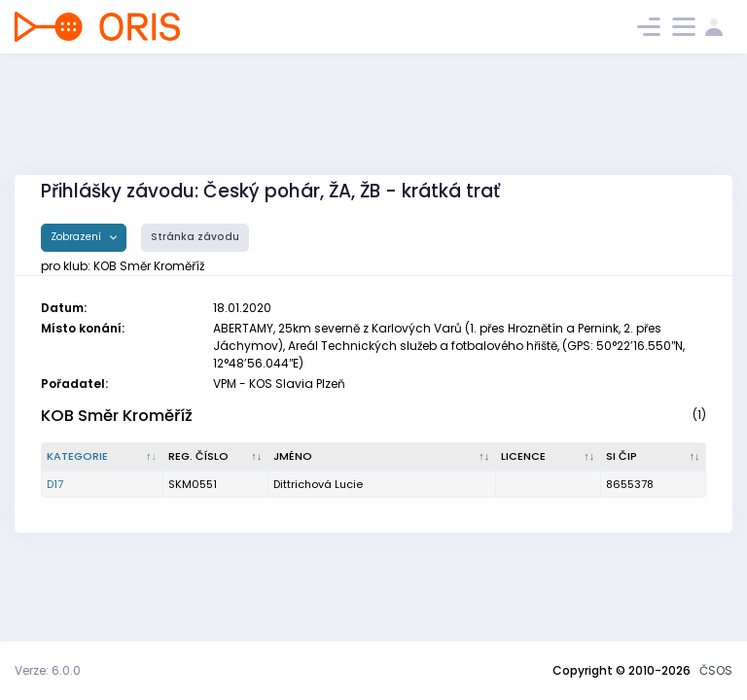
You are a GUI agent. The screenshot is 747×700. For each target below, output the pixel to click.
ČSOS (716, 670)
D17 (55, 484)
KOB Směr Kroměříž (117, 416)
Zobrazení (77, 237)
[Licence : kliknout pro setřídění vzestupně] (549, 457)
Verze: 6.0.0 (48, 670)
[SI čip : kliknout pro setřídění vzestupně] (654, 457)
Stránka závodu (195, 237)
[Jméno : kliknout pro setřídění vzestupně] (382, 457)
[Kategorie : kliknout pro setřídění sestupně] (103, 457)
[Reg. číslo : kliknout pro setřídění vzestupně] (216, 457)
